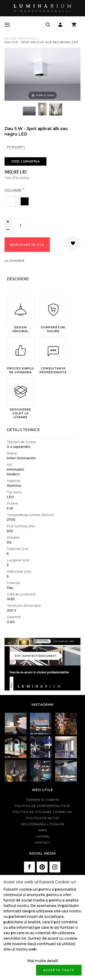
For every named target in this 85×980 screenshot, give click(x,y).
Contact (43, 843)
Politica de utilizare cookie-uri (42, 812)
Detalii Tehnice (23, 430)
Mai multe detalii (43, 961)
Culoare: (13, 190)
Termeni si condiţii (42, 800)
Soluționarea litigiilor (43, 824)
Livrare (42, 836)
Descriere (18, 279)
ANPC (43, 830)
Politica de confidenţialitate (42, 806)
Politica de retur (42, 818)
